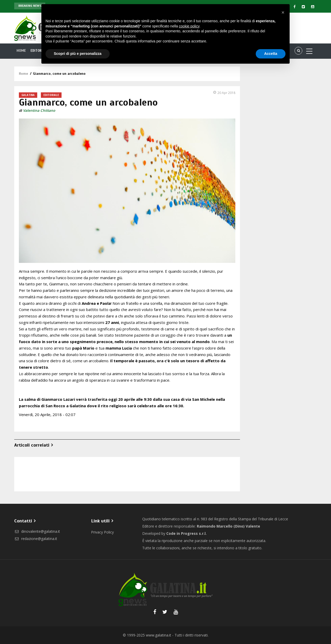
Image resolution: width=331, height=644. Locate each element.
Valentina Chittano (39, 110)
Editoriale (51, 95)
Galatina (28, 95)
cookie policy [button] (189, 26)
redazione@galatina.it (36, 539)
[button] (283, 12)
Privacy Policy (102, 532)
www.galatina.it (159, 635)
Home (21, 51)
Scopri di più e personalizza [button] (78, 54)
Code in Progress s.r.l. (186, 533)
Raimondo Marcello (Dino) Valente (228, 526)
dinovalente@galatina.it (37, 531)
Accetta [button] (271, 54)
